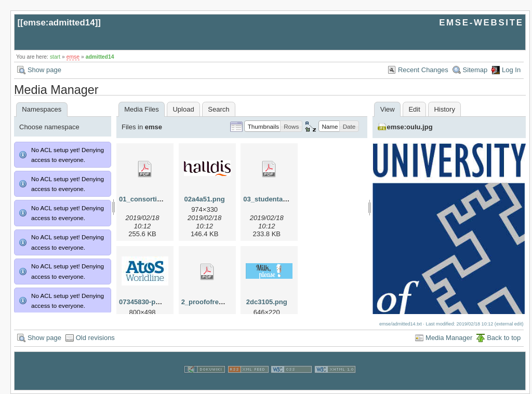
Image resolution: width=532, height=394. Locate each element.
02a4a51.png (205, 199)
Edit (414, 109)
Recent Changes (423, 70)
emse (73, 57)
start (55, 57)
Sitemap (475, 70)
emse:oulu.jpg (410, 127)
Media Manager (449, 338)
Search (218, 109)
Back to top (504, 338)
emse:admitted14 (59, 23)
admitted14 (100, 57)
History (444, 109)
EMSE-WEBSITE (481, 23)
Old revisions (95, 338)
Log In (511, 70)
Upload (183, 109)
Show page (44, 70)
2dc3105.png (267, 302)
